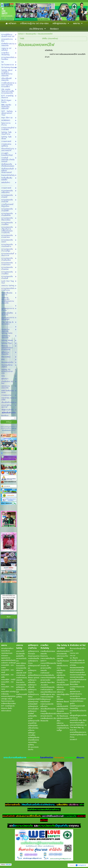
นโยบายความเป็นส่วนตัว (9, 430)
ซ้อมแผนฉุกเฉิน (31, 34)
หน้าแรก (21, 34)
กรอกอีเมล (5, 416)
